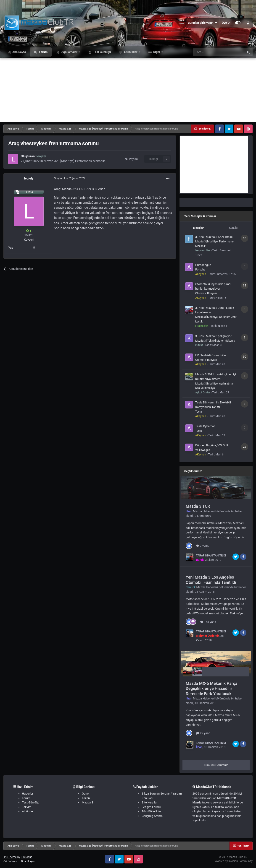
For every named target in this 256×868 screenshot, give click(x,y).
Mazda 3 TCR (198, 506)
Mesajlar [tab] (198, 228)
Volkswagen (203, 450)
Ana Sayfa (19, 52)
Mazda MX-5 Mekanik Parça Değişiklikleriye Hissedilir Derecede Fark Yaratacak (211, 689)
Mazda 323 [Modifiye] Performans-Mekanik (74, 161)
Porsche (200, 270)
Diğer (157, 52)
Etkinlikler (131, 52)
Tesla (199, 412)
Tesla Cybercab (205, 426)
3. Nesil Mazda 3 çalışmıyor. (214, 336)
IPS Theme (10, 857)
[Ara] (219, 52)
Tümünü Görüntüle (216, 765)
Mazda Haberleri (204, 511)
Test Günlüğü (102, 52)
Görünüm (10, 861)
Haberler (28, 794)
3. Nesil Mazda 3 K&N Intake (214, 237)
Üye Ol (226, 23)
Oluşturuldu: (70, 178)
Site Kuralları (150, 802)
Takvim (27, 807)
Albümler (28, 811)
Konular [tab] (234, 228)
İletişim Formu (151, 807)
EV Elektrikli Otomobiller (211, 355)
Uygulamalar (69, 52)
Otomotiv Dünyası (206, 293)
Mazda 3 (87, 802)
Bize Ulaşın (28, 861)
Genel (86, 794)
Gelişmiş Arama (152, 816)
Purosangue (203, 265)
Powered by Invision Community (233, 861)
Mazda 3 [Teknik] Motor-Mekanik (215, 341)
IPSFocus (26, 857)
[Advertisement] (128, 90)
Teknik (86, 798)
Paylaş (131, 159)
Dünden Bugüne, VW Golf (212, 445)
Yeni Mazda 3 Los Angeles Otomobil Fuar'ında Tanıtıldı (211, 580)
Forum (43, 52)
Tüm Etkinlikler (152, 811)
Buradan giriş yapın (202, 23)
